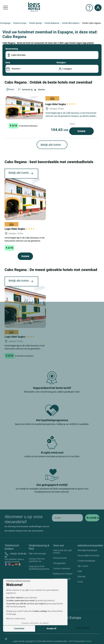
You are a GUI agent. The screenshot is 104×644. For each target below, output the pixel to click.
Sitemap (81, 576)
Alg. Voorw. (83, 566)
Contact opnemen (62, 568)
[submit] (92, 518)
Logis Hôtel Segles (61, 104)
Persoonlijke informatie (88, 556)
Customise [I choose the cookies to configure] (19, 628)
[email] (67, 518)
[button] (6, 639)
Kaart (10, 90)
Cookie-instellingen (86, 561)
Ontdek (81, 131)
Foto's (80, 582)
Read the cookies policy (16, 619)
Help (80, 571)
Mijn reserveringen (38, 554)
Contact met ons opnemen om (37, 560)
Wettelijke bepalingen (87, 550)
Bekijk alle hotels (51, 145)
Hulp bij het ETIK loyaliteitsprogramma (39, 568)
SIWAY (89, 641)
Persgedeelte (59, 563)
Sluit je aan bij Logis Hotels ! (63, 552)
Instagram (59, 592)
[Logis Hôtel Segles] (24, 108)
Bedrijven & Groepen (63, 574)
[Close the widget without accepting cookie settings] (18, 581)
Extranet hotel (60, 558)
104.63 (60, 130)
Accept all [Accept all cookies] (51, 628)
